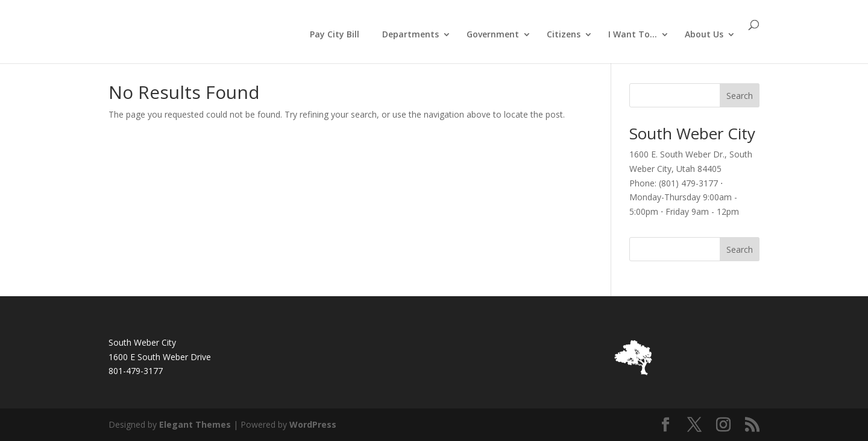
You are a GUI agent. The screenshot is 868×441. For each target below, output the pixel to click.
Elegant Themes (195, 424)
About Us (704, 35)
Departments (410, 35)
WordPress (313, 424)
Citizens (564, 35)
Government (493, 35)
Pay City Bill (335, 34)
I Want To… (633, 35)
